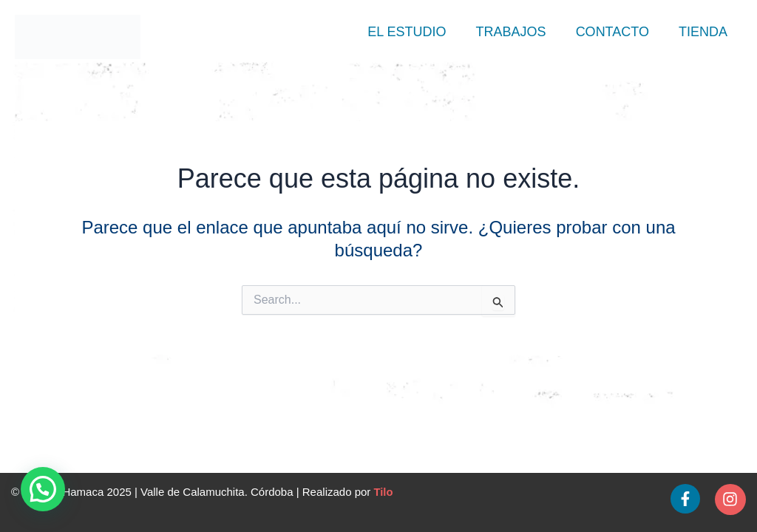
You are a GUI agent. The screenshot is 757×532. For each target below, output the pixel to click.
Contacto (612, 32)
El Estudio (407, 32)
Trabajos (511, 32)
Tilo (384, 492)
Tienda (703, 32)
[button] (43, 489)
